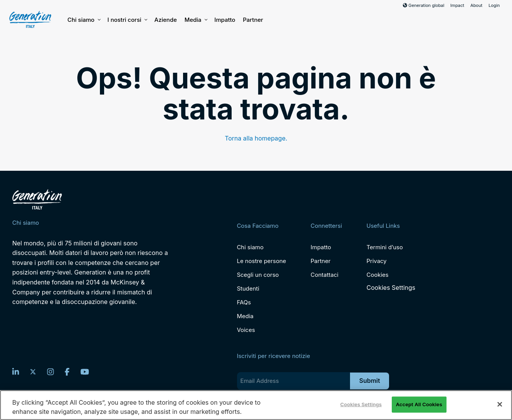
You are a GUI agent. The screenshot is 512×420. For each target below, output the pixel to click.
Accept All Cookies (419, 404)
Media (245, 316)
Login (494, 5)
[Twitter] (33, 372)
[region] (256, 405)
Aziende (166, 20)
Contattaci (325, 275)
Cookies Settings (391, 288)
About (476, 5)
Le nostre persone (261, 261)
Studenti (248, 288)
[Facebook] (67, 372)
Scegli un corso (258, 275)
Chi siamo (84, 20)
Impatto (225, 20)
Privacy (377, 261)
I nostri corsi (127, 20)
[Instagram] (51, 372)
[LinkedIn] (16, 372)
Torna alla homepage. (256, 138)
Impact (457, 5)
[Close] (500, 404)
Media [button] (196, 20)
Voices (246, 330)
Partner (253, 20)
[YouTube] (85, 372)
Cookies (377, 275)
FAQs (244, 302)
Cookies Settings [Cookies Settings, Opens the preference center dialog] (361, 404)
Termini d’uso (385, 247)
